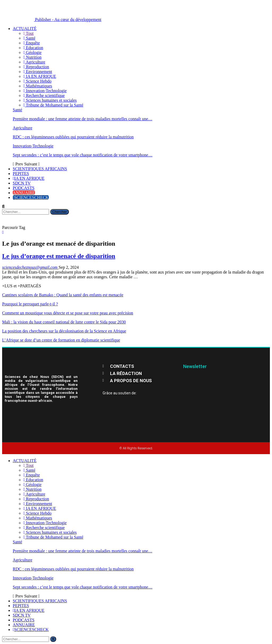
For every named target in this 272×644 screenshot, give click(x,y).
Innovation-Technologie (45, 91)
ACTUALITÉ (25, 29)
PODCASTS (24, 188)
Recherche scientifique (44, 95)
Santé (29, 38)
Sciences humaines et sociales (50, 100)
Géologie (32, 52)
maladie (239, 272)
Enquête (32, 43)
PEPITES (21, 174)
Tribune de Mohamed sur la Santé (53, 105)
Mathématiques (38, 86)
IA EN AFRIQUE (40, 76)
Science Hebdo (37, 81)
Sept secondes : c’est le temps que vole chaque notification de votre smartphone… (83, 155)
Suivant (32, 164)
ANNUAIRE (24, 193)
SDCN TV (22, 183)
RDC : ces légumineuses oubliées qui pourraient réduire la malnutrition (73, 137)
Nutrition (32, 57)
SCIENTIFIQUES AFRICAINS (40, 169)
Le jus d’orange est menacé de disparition (59, 256)
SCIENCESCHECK (31, 197)
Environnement (38, 72)
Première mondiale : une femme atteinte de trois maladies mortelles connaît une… (83, 119)
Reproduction (36, 67)
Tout (28, 33)
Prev (18, 164)
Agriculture (34, 62)
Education (33, 48)
